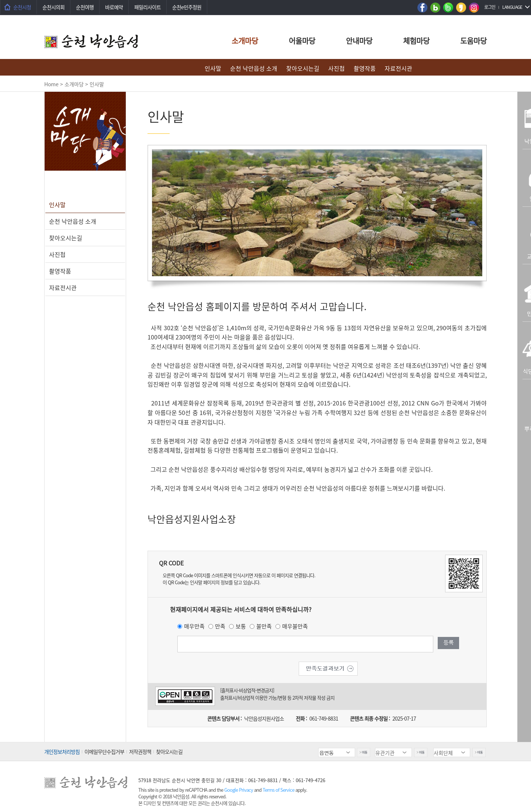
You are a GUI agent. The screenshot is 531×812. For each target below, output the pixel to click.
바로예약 (114, 7)
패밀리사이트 (147, 7)
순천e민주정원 (187, 7)
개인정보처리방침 (62, 752)
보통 (241, 626)
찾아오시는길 (303, 68)
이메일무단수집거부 (104, 752)
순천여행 (85, 7)
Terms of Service (278, 790)
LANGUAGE (512, 7)
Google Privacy (239, 790)
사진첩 (336, 68)
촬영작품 (365, 68)
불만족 (264, 626)
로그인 (490, 7)
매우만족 (194, 626)
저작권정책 (140, 752)
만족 (220, 626)
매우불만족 (295, 626)
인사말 (213, 68)
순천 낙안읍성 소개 (254, 68)
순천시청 (22, 7)
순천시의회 (53, 7)
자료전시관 (398, 68)
